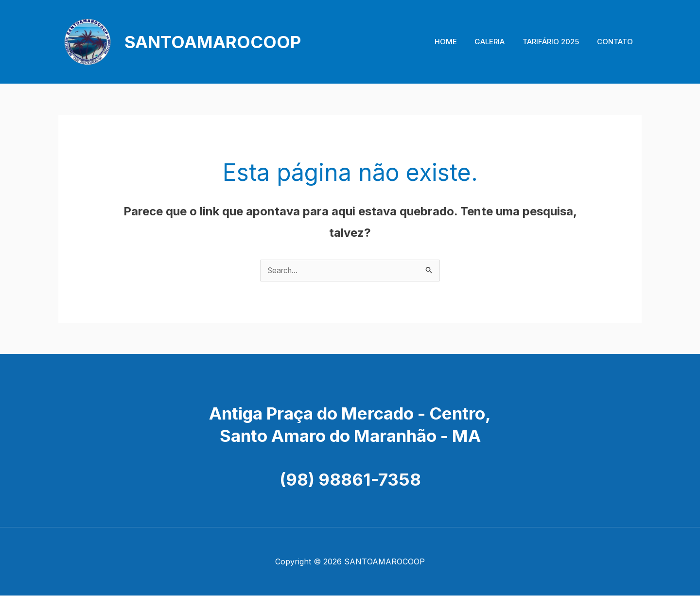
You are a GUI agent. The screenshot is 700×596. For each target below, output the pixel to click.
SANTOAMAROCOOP (213, 42)
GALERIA (498, 42)
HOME (457, 42)
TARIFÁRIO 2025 (556, 42)
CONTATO (616, 42)
